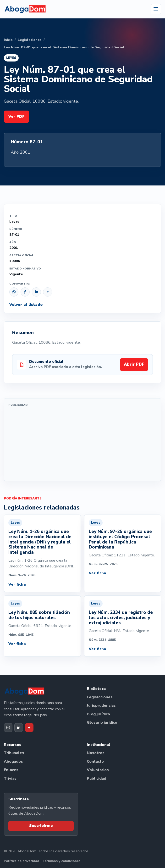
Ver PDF (16, 117)
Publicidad (96, 778)
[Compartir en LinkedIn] (36, 292)
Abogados (13, 762)
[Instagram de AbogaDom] (8, 728)
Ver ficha (17, 584)
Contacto (95, 762)
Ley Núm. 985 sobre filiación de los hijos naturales (39, 615)
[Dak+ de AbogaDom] (29, 728)
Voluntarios (98, 770)
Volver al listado (26, 305)
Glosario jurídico (102, 722)
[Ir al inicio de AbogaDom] (25, 9)
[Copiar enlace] (48, 292)
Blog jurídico (98, 714)
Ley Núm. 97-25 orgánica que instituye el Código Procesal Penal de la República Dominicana (120, 539)
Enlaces (11, 770)
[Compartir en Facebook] (25, 292)
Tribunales (14, 753)
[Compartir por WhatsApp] (14, 292)
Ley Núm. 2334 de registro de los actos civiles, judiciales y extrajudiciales (121, 618)
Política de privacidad (22, 861)
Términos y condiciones (61, 861)
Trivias (10, 778)
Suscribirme (41, 826)
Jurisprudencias (101, 706)
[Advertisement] (82, 443)
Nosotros (96, 753)
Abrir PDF (134, 364)
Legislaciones (30, 40)
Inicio (8, 40)
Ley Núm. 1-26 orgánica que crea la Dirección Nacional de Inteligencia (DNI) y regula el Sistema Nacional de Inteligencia (40, 542)
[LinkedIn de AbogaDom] (19, 728)
